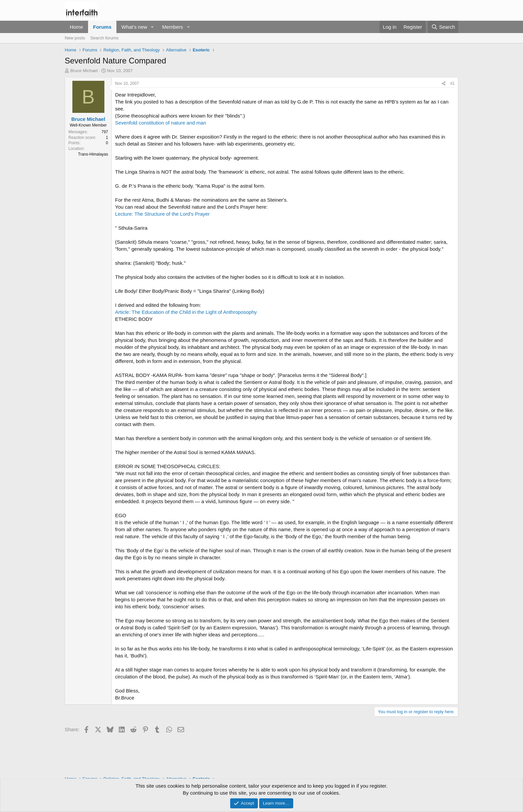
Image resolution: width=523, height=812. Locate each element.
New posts (75, 38)
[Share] (444, 84)
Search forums (105, 38)
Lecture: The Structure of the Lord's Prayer (162, 214)
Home (76, 27)
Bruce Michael (84, 71)
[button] (152, 27)
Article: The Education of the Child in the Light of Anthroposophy (186, 312)
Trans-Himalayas (93, 154)
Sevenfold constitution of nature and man (161, 123)
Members (173, 27)
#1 (452, 83)
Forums (102, 27)
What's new (134, 27)
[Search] (443, 27)
